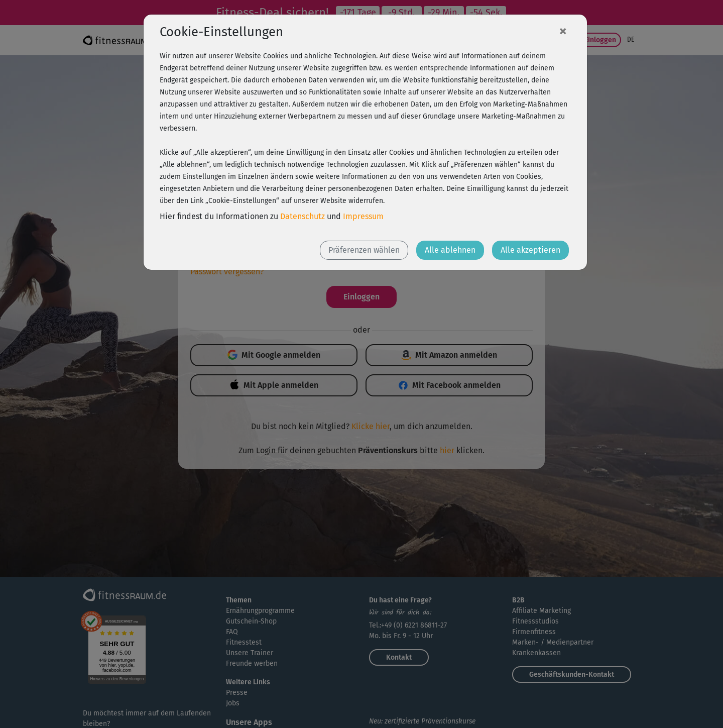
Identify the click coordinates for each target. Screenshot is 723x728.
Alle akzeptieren (530, 250)
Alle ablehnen (450, 250)
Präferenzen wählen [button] (364, 250)
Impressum (363, 216)
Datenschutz (303, 216)
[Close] (563, 31)
